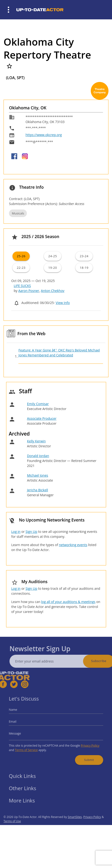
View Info (63, 303)
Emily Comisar (38, 404)
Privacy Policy (86, 743)
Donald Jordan (38, 456)
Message (20, 733)
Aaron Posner (29, 291)
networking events (73, 545)
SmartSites (75, 824)
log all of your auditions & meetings (68, 602)
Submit (85, 756)
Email (18, 723)
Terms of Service (30, 747)
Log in (16, 532)
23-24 (84, 256)
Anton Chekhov (53, 291)
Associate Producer (42, 418)
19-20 (53, 268)
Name (19, 712)
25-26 (21, 256)
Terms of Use (12, 828)
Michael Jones (37, 475)
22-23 (21, 268)
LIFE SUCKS (22, 286)
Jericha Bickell (37, 490)
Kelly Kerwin (36, 441)
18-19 (84, 268)
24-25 (53, 256)
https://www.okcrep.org (44, 135)
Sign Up (31, 532)
